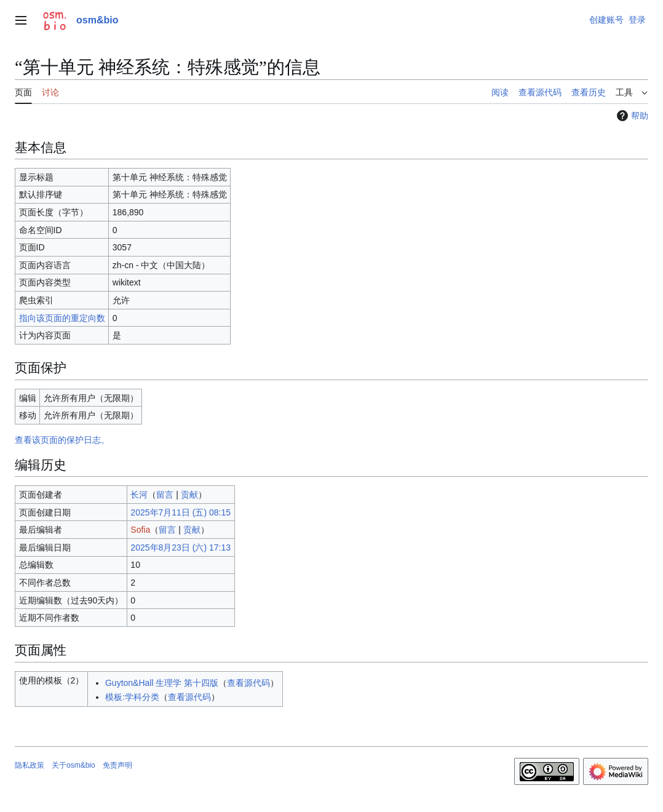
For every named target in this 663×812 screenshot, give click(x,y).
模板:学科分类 (132, 697)
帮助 (631, 116)
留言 (165, 495)
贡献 (189, 495)
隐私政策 (30, 765)
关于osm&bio (73, 765)
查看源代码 (248, 683)
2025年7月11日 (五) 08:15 (181, 512)
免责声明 (117, 765)
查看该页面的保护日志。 (62, 440)
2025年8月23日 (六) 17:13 (181, 547)
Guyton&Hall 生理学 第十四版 (162, 683)
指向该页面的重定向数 (62, 318)
